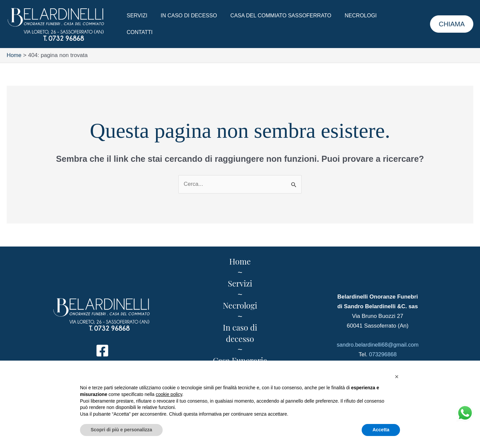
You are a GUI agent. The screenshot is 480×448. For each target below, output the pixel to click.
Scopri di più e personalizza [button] (121, 430)
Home (240, 262)
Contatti (391, 24)
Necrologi (351, 24)
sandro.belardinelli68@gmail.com (378, 345)
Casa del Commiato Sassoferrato (274, 24)
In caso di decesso (185, 24)
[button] (452, 24)
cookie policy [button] (169, 394)
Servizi (136, 24)
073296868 (383, 355)
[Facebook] (102, 351)
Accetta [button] (381, 430)
